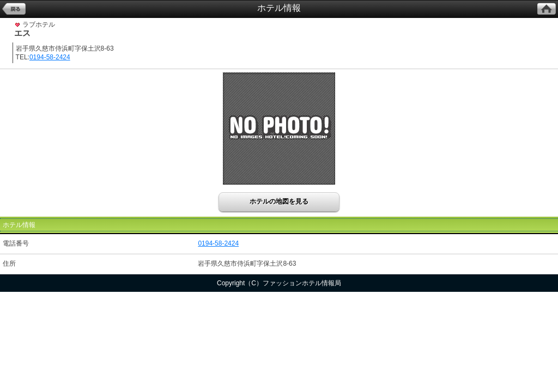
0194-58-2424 (50, 57)
